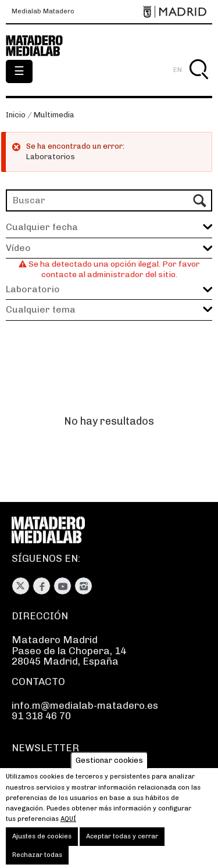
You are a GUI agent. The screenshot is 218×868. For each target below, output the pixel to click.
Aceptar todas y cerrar (122, 845)
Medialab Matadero (43, 12)
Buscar (199, 83)
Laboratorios (51, 157)
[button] (109, 248)
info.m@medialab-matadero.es (85, 705)
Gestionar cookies (109, 768)
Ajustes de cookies (42, 845)
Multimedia (54, 115)
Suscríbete (37, 772)
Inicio (16, 115)
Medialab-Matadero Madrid (41, 46)
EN (178, 70)
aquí (68, 827)
